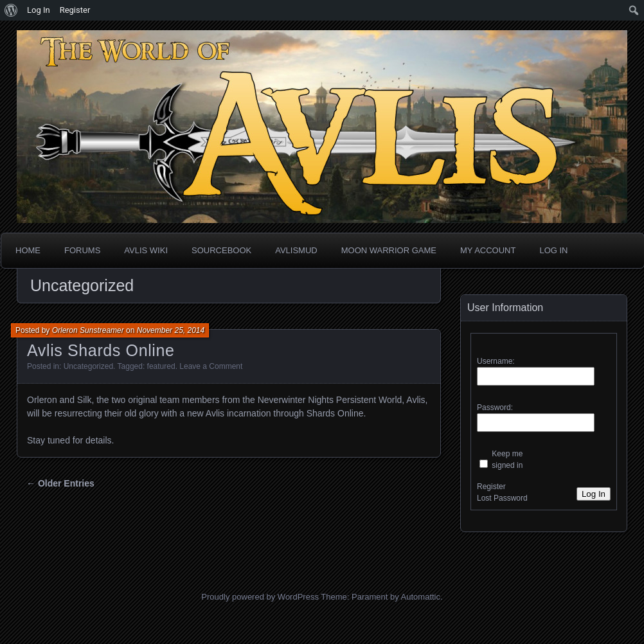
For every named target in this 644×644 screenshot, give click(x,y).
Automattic (421, 597)
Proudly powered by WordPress (260, 597)
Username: (496, 361)
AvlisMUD (296, 250)
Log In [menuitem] (39, 10)
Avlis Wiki (146, 250)
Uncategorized (88, 366)
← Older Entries (60, 483)
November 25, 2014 (171, 330)
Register (491, 487)
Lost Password (502, 498)
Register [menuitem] (75, 10)
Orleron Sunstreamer (88, 330)
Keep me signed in (507, 460)
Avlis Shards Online (101, 350)
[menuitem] (11, 10)
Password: (495, 407)
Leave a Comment (211, 366)
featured (161, 366)
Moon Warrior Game (389, 250)
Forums (82, 250)
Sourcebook (221, 250)
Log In (553, 250)
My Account (488, 250)
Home (28, 250)
